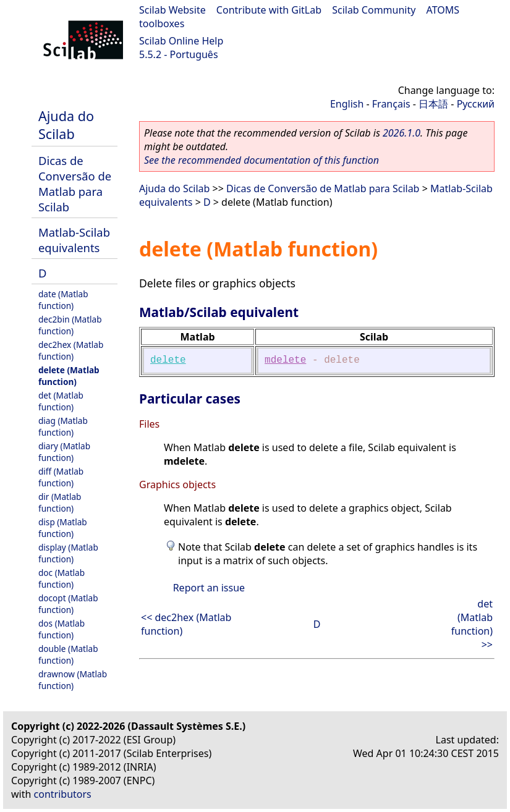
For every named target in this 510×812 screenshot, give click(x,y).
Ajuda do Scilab (66, 125)
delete (168, 360)
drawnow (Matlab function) (73, 680)
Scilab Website (172, 10)
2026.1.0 (402, 133)
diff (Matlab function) (61, 477)
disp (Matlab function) (63, 528)
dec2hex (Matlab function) (71, 350)
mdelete (285, 360)
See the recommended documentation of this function (261, 160)
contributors (63, 794)
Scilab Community (374, 10)
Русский (476, 104)
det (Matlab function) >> (472, 624)
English (347, 104)
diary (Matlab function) (64, 452)
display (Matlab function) (68, 553)
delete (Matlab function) (69, 376)
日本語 (433, 104)
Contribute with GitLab (269, 10)
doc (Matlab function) (62, 578)
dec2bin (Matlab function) (70, 325)
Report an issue (209, 588)
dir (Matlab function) (60, 502)
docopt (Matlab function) (68, 604)
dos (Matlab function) (62, 629)
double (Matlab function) (68, 654)
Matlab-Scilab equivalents (74, 240)
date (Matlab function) (63, 300)
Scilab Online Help (181, 41)
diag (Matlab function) (63, 426)
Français (391, 104)
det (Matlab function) (61, 401)
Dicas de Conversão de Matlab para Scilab (75, 184)
